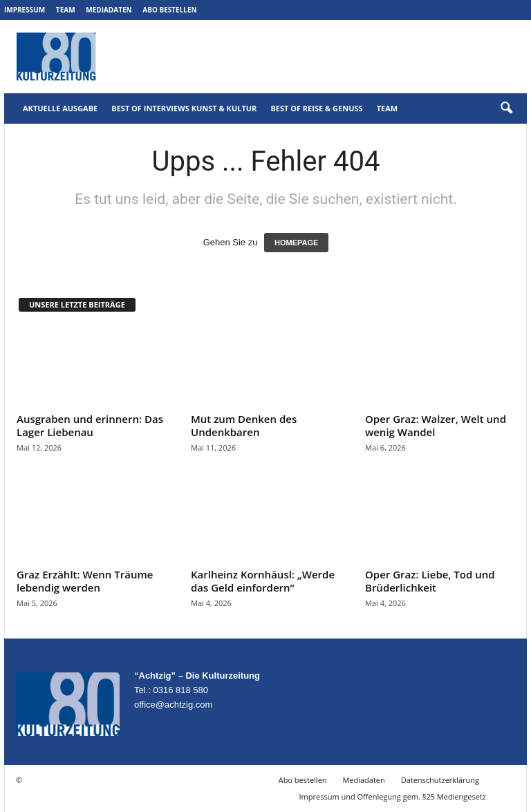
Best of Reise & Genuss (316, 108)
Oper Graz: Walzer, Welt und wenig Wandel (436, 425)
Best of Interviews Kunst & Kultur (184, 108)
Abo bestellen (169, 10)
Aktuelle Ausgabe (60, 108)
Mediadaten (109, 10)
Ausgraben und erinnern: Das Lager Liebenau (90, 425)
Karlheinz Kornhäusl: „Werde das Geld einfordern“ (263, 581)
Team (66, 10)
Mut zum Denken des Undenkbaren (244, 425)
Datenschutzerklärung (440, 780)
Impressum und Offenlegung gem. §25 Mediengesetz (393, 796)
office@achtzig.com (173, 705)
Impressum (25, 10)
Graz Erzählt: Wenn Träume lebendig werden (85, 581)
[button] (506, 108)
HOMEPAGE (296, 243)
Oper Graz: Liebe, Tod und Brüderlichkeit (430, 581)
